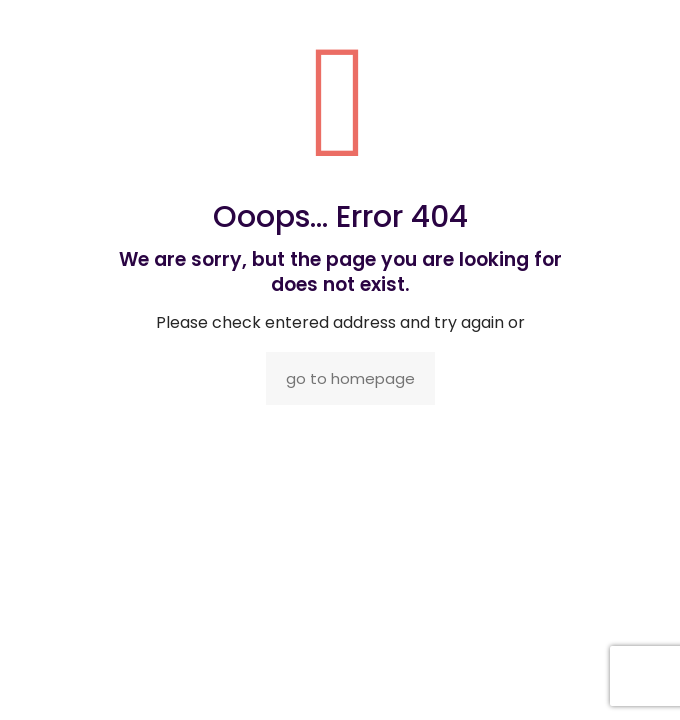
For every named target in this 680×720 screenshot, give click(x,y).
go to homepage (350, 378)
